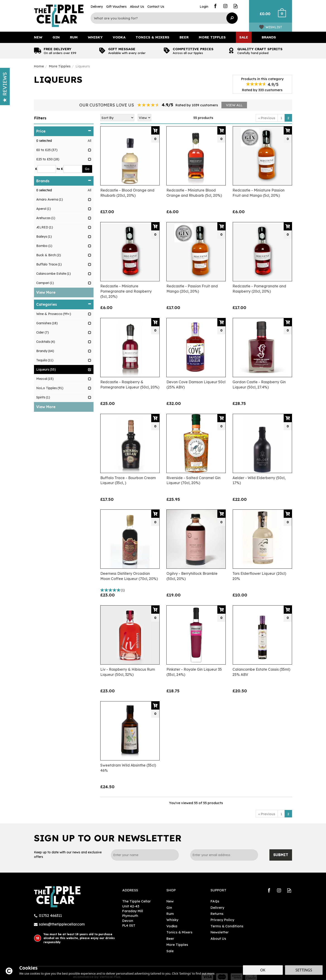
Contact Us (156, 7)
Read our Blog (236, 6)
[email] (224, 855)
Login (204, 7)
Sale (170, 951)
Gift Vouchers (116, 7)
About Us (218, 939)
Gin (169, 908)
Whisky (172, 920)
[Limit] (144, 118)
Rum (170, 914)
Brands (64, 181)
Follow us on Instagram (225, 6)
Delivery (217, 908)
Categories (64, 304)
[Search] (161, 18)
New (170, 901)
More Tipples (177, 945)
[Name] (145, 855)
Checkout (285, 16)
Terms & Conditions (227, 926)
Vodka (172, 926)
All (89, 141)
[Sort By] (117, 118)
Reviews (5, 87)
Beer (170, 939)
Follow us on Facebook (215, 6)
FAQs (215, 901)
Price (64, 131)
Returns (217, 914)
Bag (263, 16)
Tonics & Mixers (179, 932)
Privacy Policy (222, 920)
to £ (60, 169)
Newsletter (220, 932)
